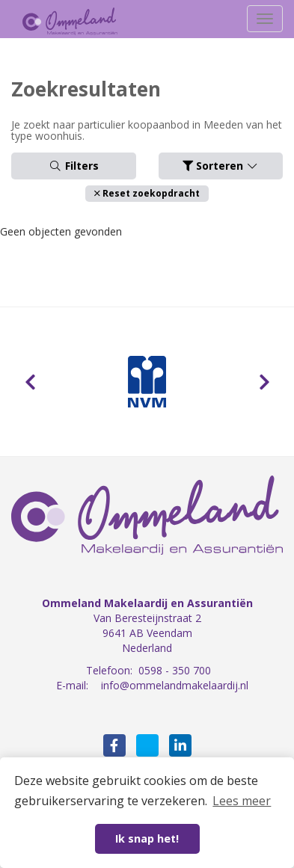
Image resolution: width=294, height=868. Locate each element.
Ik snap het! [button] (147, 838)
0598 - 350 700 (175, 670)
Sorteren (221, 166)
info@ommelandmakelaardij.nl (175, 685)
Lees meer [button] (242, 801)
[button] (147, 193)
